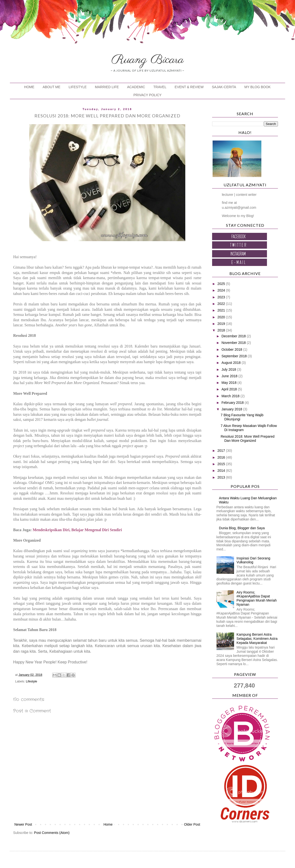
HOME (29, 87)
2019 (222, 324)
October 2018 (232, 349)
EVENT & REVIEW (189, 87)
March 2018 (231, 396)
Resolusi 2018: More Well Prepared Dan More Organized (248, 439)
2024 (222, 290)
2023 (222, 297)
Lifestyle (31, 681)
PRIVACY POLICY (147, 95)
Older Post (192, 824)
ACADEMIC (136, 87)
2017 (222, 451)
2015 (222, 464)
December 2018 (234, 336)
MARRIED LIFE (107, 87)
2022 (222, 304)
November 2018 (234, 343)
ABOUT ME (52, 87)
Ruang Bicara (148, 60)
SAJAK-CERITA (224, 87)
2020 (222, 317)
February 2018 (233, 403)
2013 (222, 477)
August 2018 (231, 363)
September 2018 (234, 356)
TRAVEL (160, 87)
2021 (222, 310)
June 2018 (230, 376)
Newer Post (23, 824)
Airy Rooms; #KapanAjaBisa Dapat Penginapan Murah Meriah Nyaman (257, 598)
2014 (222, 471)
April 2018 (230, 389)
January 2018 (232, 409)
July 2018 (229, 369)
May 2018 (229, 383)
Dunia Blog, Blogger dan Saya (242, 528)
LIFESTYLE (78, 87)
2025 (222, 284)
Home (108, 824)
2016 (222, 457)
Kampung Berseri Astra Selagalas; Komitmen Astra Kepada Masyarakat (257, 639)
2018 (222, 330)
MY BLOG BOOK (257, 87)
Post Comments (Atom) (52, 833)
